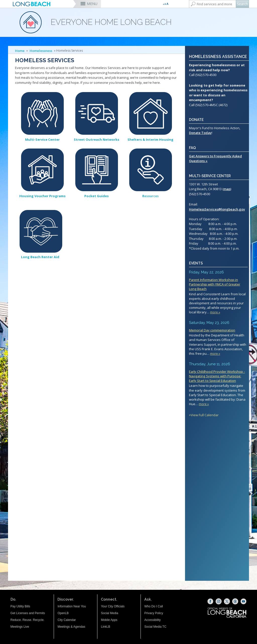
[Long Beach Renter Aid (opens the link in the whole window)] (41, 232)
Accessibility (152, 620)
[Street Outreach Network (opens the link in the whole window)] (97, 114)
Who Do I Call (154, 606)
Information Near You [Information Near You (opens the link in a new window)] (72, 606)
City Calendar (67, 620)
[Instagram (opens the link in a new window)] (219, 601)
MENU (92, 4)
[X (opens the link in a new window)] (227, 601)
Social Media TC (155, 627)
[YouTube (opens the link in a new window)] (243, 601)
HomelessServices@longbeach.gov (217, 209)
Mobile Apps (109, 620)
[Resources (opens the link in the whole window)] (151, 170)
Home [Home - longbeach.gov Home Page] (20, 51)
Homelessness (41, 51)
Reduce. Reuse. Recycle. (27, 620)
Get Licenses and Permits (28, 613)
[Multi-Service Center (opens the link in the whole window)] (42, 114)
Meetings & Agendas (71, 627)
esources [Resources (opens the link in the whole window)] (150, 196)
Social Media (110, 613)
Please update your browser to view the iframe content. (218, 343)
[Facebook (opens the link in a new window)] (210, 601)
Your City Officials (113, 606)
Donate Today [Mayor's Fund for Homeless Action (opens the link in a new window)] (200, 133)
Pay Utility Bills (20, 606)
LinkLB (106, 627)
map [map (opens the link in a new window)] (227, 189)
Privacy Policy (154, 613)
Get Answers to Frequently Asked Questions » (215, 159)
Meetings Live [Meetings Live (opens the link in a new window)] (20, 627)
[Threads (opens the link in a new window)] (235, 601)
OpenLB (63, 613)
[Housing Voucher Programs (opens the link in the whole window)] (42, 170)
